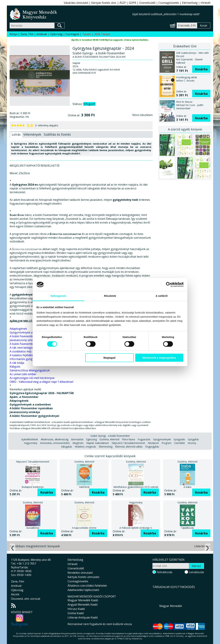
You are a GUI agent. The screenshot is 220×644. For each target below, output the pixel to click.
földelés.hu (137, 639)
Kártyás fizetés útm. (104, 3)
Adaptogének (18, 329)
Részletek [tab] (110, 296)
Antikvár (42, 34)
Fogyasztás (144, 439)
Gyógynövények (162, 439)
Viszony (192, 443)
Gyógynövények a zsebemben (29, 332)
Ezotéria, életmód (109, 439)
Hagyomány (31, 443)
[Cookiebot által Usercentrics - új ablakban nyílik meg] (169, 285)
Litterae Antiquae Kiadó (83, 617)
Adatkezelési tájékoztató (83, 590)
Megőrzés (78, 443)
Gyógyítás (193, 439)
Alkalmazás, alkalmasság (55, 439)
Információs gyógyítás (24, 359)
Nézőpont (153, 443)
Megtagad (109, 358)
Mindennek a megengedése (159, 358)
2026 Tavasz (102, 34)
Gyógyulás (179, 439)
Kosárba (201, 69)
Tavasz (87, 34)
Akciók (15, 594)
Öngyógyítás (152, 447)
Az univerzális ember (23, 374)
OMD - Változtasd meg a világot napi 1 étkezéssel (41, 382)
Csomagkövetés (169, 3)
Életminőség (106, 447)
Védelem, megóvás (85, 447)
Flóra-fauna (128, 439)
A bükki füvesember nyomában (30, 336)
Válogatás (67, 447)
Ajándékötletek (30, 439)
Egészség (92, 439)
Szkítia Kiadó (76, 613)
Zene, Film (27, 34)
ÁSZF (123, 3)
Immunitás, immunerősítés (55, 443)
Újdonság (56, 34)
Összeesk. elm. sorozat (26, 599)
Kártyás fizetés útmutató (83, 577)
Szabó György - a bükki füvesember (110, 436)
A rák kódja (17, 363)
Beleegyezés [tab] (58, 296)
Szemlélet (180, 443)
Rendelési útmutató (80, 573)
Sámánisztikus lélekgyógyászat (30, 370)
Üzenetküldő (147, 3)
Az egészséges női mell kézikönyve (32, 378)
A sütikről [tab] (162, 296)
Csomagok (72, 34)
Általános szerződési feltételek (87, 586)
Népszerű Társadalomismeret (128, 443)
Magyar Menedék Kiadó (83, 600)
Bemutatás (77, 439)
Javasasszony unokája (24, 340)
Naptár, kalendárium (98, 443)
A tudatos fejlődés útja (24, 355)
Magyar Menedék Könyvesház (71, 14)
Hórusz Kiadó (76, 609)
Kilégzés (15, 367)
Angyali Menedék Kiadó (83, 605)
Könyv (14, 34)
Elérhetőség (190, 3)
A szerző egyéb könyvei (185, 129)
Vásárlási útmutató (76, 3)
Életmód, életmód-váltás (129, 447)
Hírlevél (205, 3)
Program (166, 443)
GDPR (132, 3)
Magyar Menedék (171, 606)
